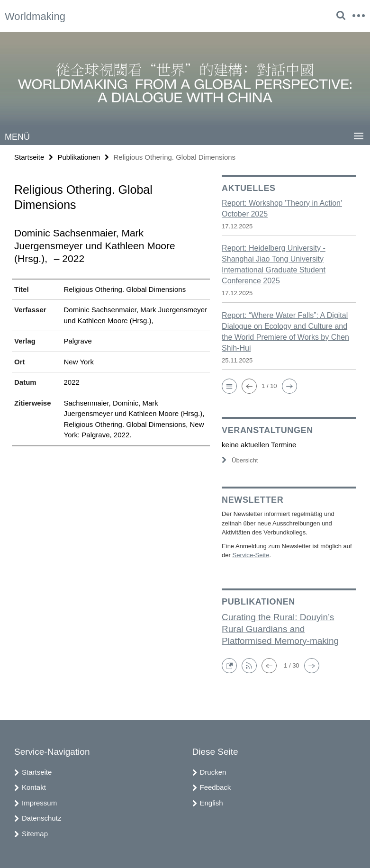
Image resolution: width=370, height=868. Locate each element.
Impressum (39, 803)
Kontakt (34, 787)
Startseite (29, 157)
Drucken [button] (213, 772)
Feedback (216, 787)
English (212, 803)
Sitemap (35, 834)
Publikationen (79, 157)
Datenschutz (41, 818)
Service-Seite (250, 555)
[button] (229, 386)
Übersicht (240, 460)
